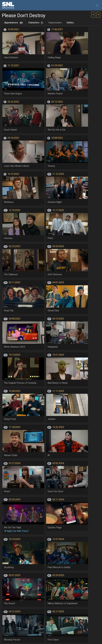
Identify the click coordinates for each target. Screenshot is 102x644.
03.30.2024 (15, 500)
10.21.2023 (58, 355)
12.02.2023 (58, 427)
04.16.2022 (13, 138)
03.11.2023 (15, 282)
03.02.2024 (58, 463)
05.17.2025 (58, 612)
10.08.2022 (57, 138)
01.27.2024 (15, 463)
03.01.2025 (15, 575)
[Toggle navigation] (97, 5)
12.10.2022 (15, 210)
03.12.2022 (57, 102)
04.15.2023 (58, 319)
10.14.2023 (15, 355)
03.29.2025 (58, 575)
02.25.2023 (15, 246)
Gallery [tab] (70, 23)
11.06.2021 (57, 29)
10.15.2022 (13, 174)
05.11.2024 (58, 500)
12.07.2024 (58, 539)
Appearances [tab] (14, 23)
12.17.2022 (58, 210)
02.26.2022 (13, 102)
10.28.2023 (15, 391)
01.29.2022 (57, 66)
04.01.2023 (58, 282)
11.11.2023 (58, 391)
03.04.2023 (58, 246)
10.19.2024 (15, 539)
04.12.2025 (15, 612)
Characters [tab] (36, 23)
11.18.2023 (15, 427)
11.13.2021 (13, 66)
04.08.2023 (15, 319)
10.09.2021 (13, 29)
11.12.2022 (58, 174)
